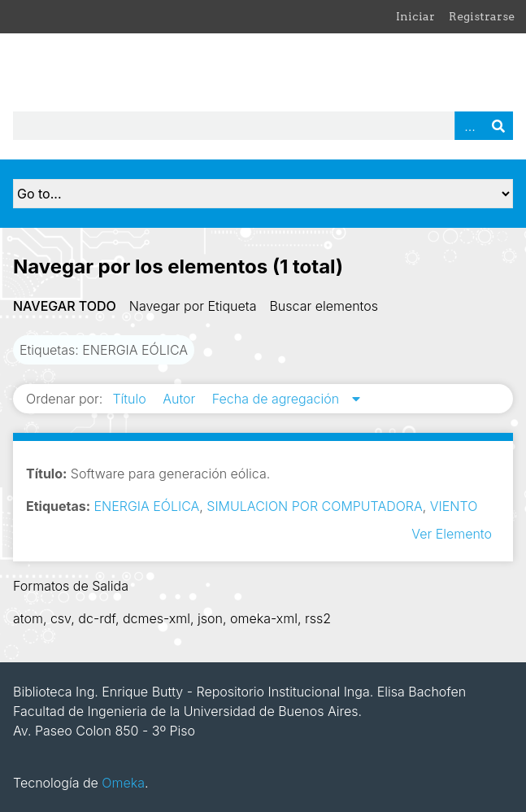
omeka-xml (264, 618)
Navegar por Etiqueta (193, 306)
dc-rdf (97, 618)
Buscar (498, 126)
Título (131, 399)
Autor (181, 399)
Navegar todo (65, 306)
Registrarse (482, 16)
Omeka (123, 783)
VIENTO (454, 506)
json (210, 618)
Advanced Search (469, 126)
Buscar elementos (324, 306)
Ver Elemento (452, 534)
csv (61, 618)
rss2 (318, 618)
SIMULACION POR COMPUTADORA (314, 506)
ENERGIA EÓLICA (147, 506)
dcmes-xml (156, 618)
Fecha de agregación (278, 399)
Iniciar (415, 16)
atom (28, 618)
